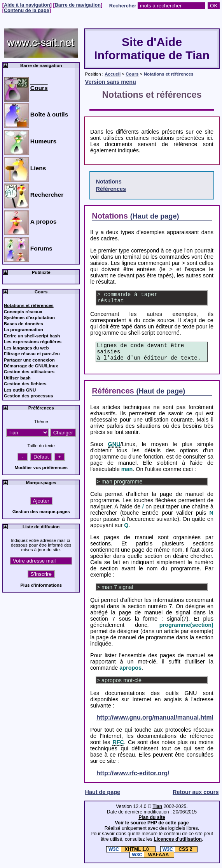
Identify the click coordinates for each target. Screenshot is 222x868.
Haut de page (103, 792)
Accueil (113, 74)
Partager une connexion (29, 360)
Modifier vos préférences (41, 468)
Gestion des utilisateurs (29, 372)
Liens (38, 168)
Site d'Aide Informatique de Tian (152, 49)
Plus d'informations (41, 585)
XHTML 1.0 (128, 849)
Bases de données (24, 324)
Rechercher (123, 6)
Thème (41, 422)
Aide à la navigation (27, 5)
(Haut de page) (155, 216)
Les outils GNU (20, 390)
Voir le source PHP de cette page (152, 823)
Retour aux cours (196, 792)
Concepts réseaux (23, 312)
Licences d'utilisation (178, 839)
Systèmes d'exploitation (29, 318)
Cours (132, 74)
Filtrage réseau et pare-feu (32, 354)
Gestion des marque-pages (41, 512)
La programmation (24, 330)
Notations (108, 182)
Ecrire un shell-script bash (32, 336)
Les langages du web (26, 348)
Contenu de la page (27, 11)
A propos (44, 221)
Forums (41, 248)
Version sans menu (111, 82)
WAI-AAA (149, 855)
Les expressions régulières (33, 342)
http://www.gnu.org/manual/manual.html (155, 717)
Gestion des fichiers (25, 384)
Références (111, 189)
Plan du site (152, 817)
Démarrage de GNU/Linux (31, 366)
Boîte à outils (49, 114)
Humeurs (43, 141)
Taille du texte (41, 446)
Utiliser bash (17, 378)
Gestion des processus (29, 396)
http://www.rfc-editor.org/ (133, 773)
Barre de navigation (78, 5)
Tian (157, 806)
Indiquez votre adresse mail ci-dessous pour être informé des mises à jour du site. (41, 545)
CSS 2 (177, 849)
